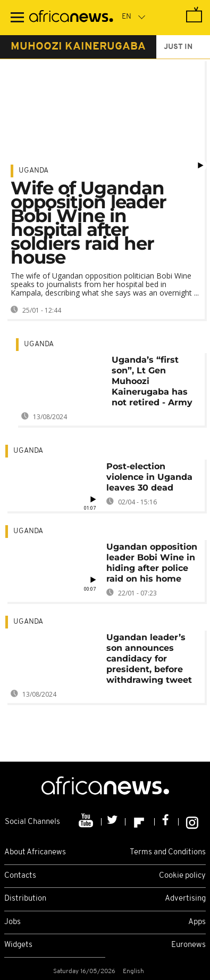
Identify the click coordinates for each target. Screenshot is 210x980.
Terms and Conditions (168, 852)
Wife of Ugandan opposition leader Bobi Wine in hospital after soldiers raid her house (89, 223)
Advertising (185, 899)
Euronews (188, 945)
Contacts (20, 876)
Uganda (33, 171)
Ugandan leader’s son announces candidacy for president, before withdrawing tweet (149, 659)
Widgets (18, 945)
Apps (197, 922)
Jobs (12, 922)
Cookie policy (182, 876)
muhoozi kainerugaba (78, 47)
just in (178, 47)
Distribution (25, 899)
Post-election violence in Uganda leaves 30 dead (149, 477)
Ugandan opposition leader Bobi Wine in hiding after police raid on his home (152, 563)
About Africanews (35, 852)
